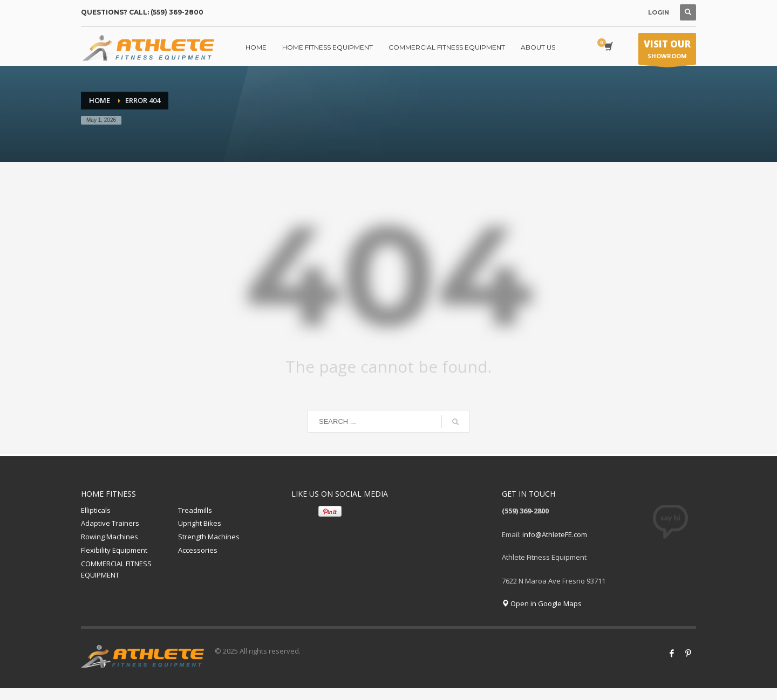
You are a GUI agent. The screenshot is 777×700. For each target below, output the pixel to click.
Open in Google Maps (542, 603)
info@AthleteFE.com (555, 534)
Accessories (198, 550)
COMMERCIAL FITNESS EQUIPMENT (116, 569)
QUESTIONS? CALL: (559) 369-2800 (142, 12)
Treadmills (195, 510)
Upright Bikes (200, 523)
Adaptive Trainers (110, 523)
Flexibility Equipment (114, 550)
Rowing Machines (110, 537)
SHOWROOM (667, 51)
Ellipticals (96, 510)
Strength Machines (209, 537)
